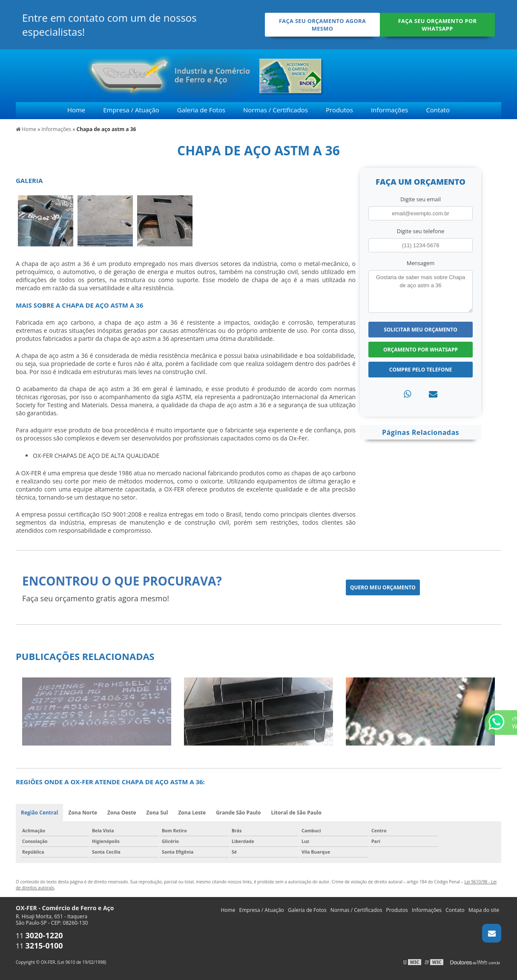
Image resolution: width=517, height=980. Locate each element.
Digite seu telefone (421, 231)
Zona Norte (83, 813)
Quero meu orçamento (383, 587)
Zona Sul (157, 813)
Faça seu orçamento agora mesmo (322, 25)
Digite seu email (421, 199)
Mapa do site (484, 910)
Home (76, 110)
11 (39, 936)
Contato (438, 110)
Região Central (39, 813)
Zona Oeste (122, 813)
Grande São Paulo (238, 813)
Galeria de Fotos (201, 110)
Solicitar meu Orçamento (421, 330)
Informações (390, 110)
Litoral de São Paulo (296, 813)
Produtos (339, 110)
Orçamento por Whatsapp (421, 350)
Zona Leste (192, 813)
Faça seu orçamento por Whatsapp (438, 25)
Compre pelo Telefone (421, 370)
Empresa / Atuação (131, 110)
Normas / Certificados (276, 110)
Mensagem (421, 263)
